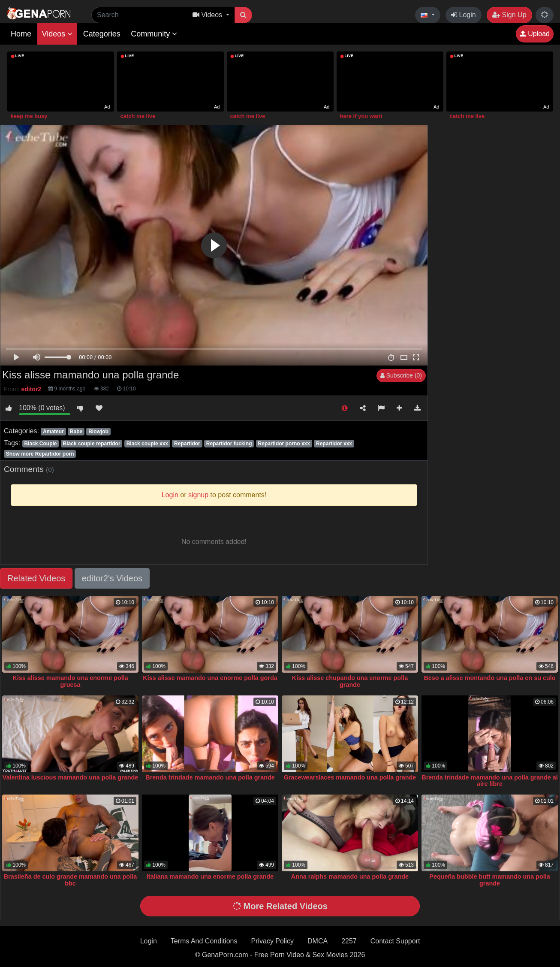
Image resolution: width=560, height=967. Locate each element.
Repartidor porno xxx (284, 444)
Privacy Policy (272, 941)
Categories (102, 34)
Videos (57, 34)
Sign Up (509, 15)
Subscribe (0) (401, 375)
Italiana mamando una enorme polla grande (210, 876)
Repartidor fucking (229, 444)
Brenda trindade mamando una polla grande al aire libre (489, 781)
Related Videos (36, 578)
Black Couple (40, 444)
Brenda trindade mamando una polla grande (210, 777)
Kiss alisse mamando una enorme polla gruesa (70, 681)
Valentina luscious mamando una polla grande (71, 777)
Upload (535, 34)
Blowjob (98, 432)
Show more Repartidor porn (40, 454)
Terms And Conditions (204, 941)
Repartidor (187, 444)
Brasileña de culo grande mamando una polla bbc (70, 880)
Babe (76, 432)
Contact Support (395, 941)
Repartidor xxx (334, 444)
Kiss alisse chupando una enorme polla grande (350, 681)
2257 (349, 941)
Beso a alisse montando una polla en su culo (489, 678)
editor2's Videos (112, 578)
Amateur (53, 432)
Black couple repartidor (92, 444)
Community (154, 34)
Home (21, 34)
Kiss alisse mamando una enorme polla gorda (210, 678)
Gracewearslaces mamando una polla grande (350, 777)
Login (464, 15)
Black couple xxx (147, 444)
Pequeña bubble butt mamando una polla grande (489, 880)
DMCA (318, 941)
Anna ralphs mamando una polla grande (350, 876)
